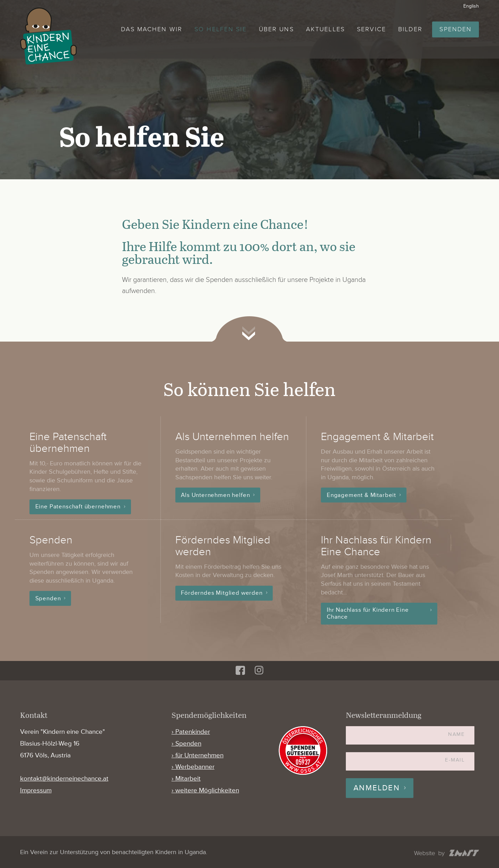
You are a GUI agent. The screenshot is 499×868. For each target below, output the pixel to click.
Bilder (410, 29)
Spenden (456, 29)
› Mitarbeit (186, 779)
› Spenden (186, 744)
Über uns (276, 29)
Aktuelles (325, 29)
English (471, 6)
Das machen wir (152, 29)
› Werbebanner (193, 767)
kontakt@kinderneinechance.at (64, 779)
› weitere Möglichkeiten (205, 790)
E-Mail (455, 760)
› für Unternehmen (198, 755)
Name (456, 734)
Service (371, 29)
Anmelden (377, 788)
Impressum (36, 790)
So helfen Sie (220, 29)
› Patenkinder (191, 732)
